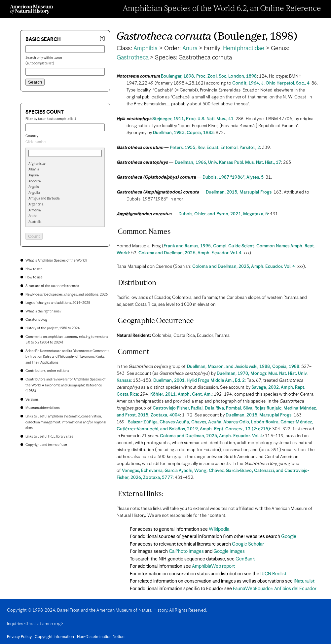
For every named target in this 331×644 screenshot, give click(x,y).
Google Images (229, 552)
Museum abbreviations (43, 408)
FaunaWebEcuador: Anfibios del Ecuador (275, 589)
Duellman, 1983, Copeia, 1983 (183, 133)
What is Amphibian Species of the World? (56, 261)
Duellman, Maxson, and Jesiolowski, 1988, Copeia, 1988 (243, 367)
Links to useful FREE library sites (49, 437)
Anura (190, 49)
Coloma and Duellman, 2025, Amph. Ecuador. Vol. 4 (190, 253)
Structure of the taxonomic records (52, 286)
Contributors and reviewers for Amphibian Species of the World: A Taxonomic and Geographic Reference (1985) (66, 385)
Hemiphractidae (244, 49)
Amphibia (146, 49)
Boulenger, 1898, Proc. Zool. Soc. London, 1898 (209, 76)
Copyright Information (54, 637)
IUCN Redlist (273, 574)
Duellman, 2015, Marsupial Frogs (239, 192)
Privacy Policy (19, 637)
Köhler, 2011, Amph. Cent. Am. (181, 394)
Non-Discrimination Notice (101, 637)
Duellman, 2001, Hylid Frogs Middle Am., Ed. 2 (199, 381)
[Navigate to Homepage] (32, 9)
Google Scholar (248, 544)
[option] (68, 164)
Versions (32, 400)
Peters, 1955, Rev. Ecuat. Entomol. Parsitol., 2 (215, 148)
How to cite (34, 269)
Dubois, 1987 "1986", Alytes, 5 (233, 178)
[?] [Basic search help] (102, 39)
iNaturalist (304, 581)
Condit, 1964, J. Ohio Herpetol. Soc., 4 (271, 83)
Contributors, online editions (47, 371)
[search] (65, 175)
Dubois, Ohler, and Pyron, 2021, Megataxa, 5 (223, 214)
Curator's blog (36, 320)
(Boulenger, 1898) (207, 37)
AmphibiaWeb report (213, 566)
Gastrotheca (133, 58)
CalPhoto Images (186, 552)
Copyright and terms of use (46, 445)
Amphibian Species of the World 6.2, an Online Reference (222, 9)
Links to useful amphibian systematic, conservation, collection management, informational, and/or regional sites (66, 422)
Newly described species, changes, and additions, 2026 (67, 295)
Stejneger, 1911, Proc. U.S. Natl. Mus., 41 (193, 119)
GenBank (245, 559)
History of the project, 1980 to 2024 (53, 328)
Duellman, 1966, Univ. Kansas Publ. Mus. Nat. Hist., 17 (228, 163)
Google (289, 537)
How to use (34, 277)
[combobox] (65, 142)
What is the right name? (43, 311)
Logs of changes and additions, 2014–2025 (58, 303)
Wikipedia (219, 529)
